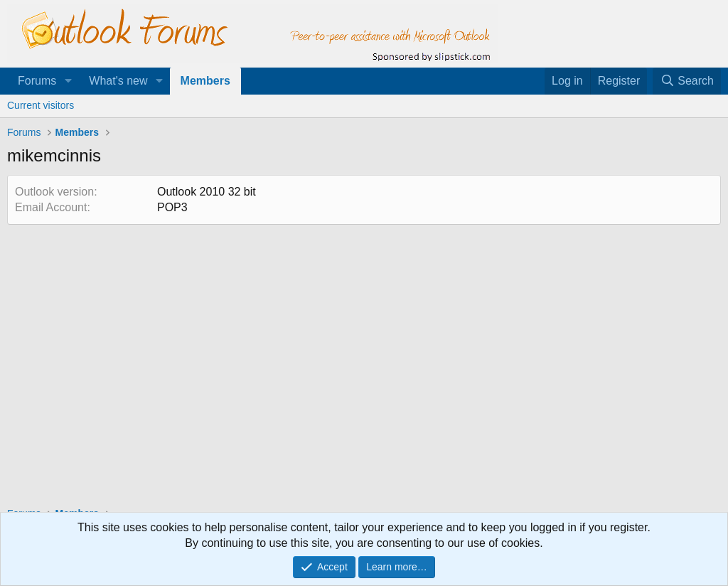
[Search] (687, 81)
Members (205, 81)
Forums (37, 81)
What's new (118, 81)
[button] (68, 81)
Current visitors (41, 105)
